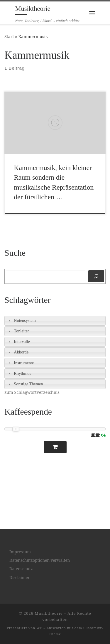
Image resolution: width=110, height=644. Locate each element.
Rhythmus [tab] (19, 373)
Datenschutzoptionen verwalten (40, 560)
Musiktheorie (49, 613)
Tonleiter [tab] (18, 331)
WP (39, 628)
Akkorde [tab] (18, 352)
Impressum (20, 552)
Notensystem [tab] (21, 321)
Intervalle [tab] (18, 342)
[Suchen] (96, 276)
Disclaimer (20, 578)
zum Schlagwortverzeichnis (32, 392)
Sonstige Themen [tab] (25, 384)
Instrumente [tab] (20, 363)
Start (9, 36)
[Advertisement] (32, 485)
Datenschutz (21, 569)
